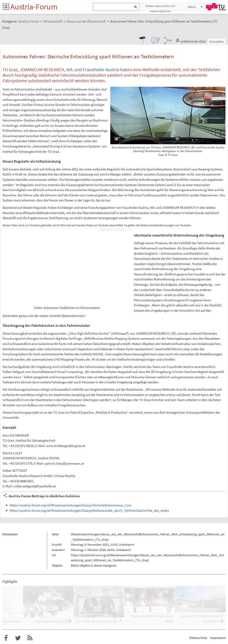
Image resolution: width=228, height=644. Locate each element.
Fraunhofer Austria (101, 69)
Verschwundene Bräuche (52, 621)
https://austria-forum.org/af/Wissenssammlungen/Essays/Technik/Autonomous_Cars (70, 505)
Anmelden (216, 41)
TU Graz (216, 7)
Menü (192, 7)
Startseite (6, 7)
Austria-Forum (34, 7)
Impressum (218, 638)
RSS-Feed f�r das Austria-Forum (30, 638)
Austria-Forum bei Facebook (6, 638)
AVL (70, 69)
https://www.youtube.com (116, 230)
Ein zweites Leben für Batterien (97, 621)
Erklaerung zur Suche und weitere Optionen (160, 7)
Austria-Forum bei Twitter (18, 638)
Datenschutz (198, 638)
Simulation (187, 310)
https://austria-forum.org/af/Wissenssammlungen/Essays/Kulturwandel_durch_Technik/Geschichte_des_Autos (89, 510)
